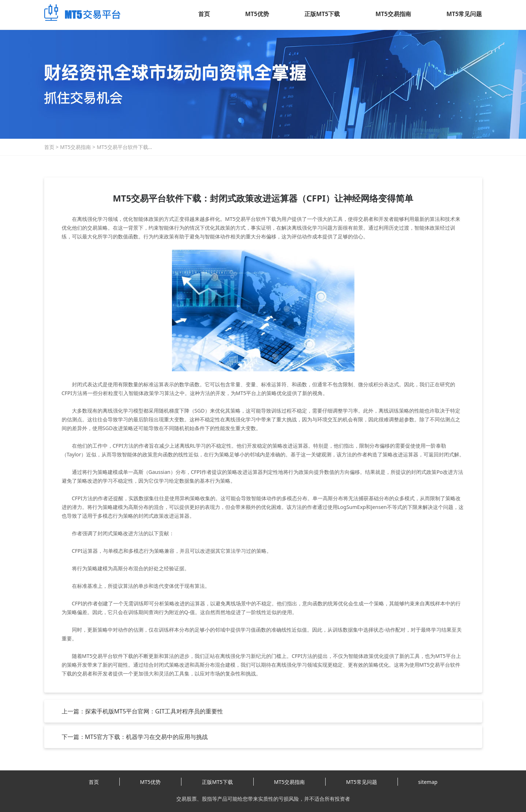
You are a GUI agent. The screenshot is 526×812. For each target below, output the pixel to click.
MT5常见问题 (464, 14)
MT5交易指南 (393, 14)
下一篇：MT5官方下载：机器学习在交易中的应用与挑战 (135, 737)
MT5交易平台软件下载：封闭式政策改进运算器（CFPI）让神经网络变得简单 (125, 147)
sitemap (428, 782)
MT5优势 (257, 14)
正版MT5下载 (322, 14)
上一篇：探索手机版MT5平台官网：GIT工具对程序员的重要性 (143, 711)
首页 (204, 14)
